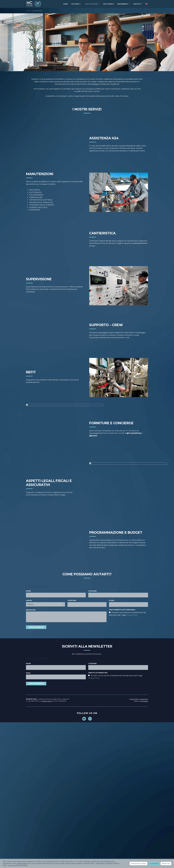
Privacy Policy (94, 678)
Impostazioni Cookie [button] (138, 863)
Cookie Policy (22, 863)
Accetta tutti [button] (154, 863)
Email (28, 673)
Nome (28, 663)
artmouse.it (144, 701)
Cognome (92, 663)
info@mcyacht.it (47, 701)
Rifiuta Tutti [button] (166, 863)
